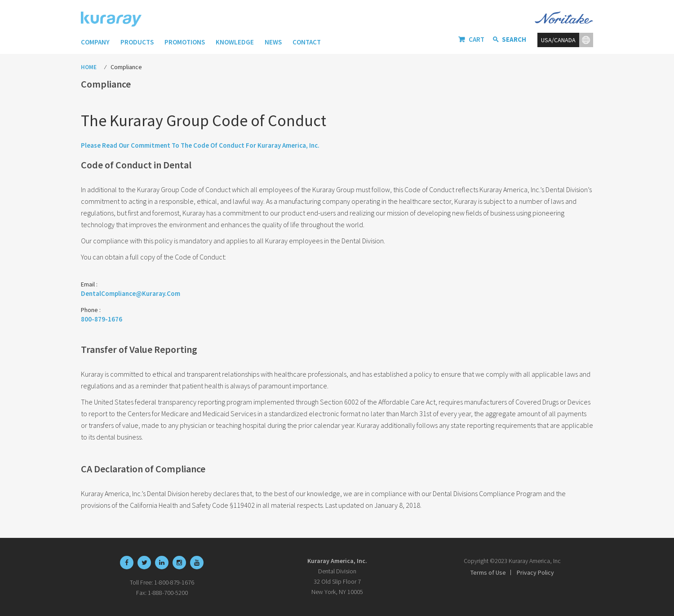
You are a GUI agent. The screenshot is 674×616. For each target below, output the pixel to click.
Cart (477, 39)
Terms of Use (488, 572)
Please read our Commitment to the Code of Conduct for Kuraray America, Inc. (200, 145)
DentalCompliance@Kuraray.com (131, 293)
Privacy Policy (535, 572)
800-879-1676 (102, 319)
